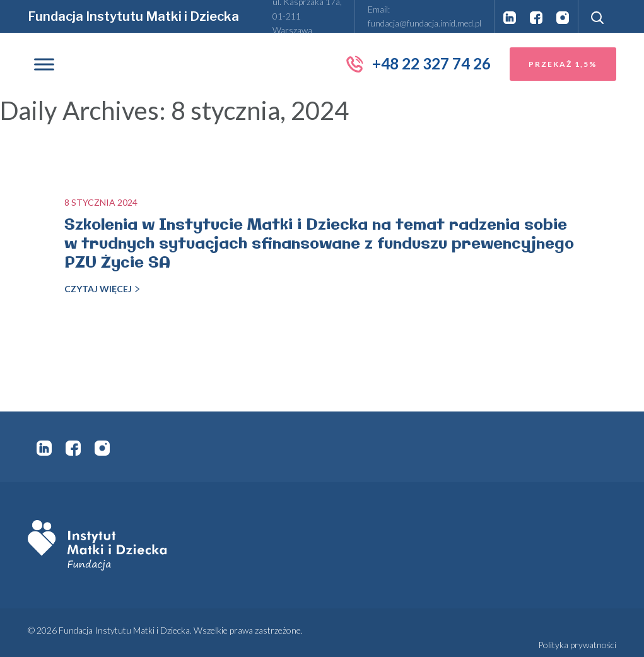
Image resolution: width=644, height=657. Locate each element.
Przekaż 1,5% (563, 64)
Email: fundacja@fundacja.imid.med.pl (424, 16)
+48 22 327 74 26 (418, 64)
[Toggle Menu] (44, 64)
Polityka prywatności (577, 645)
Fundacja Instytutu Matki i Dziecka (133, 16)
